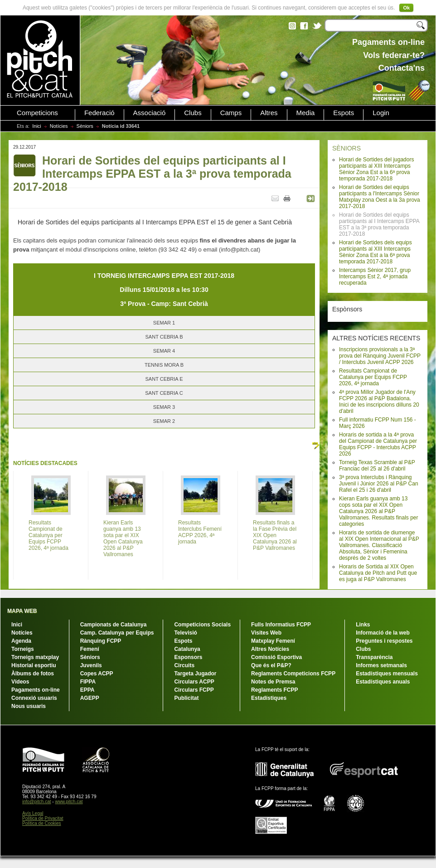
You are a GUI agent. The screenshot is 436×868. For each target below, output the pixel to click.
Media (306, 113)
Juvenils (91, 665)
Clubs (193, 113)
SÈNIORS (346, 148)
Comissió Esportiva (276, 657)
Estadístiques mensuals (387, 674)
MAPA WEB (22, 611)
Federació (99, 113)
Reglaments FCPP (274, 690)
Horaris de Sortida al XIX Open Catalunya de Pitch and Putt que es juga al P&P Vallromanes (378, 573)
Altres (269, 113)
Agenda (21, 641)
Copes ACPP (97, 674)
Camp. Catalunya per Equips (117, 633)
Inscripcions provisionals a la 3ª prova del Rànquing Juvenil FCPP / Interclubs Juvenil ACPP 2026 (380, 356)
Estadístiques (269, 698)
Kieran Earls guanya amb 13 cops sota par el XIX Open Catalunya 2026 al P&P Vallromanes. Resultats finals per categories (379, 511)
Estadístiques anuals (383, 682)
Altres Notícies (270, 649)
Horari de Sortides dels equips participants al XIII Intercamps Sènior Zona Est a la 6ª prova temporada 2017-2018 (375, 252)
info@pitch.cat (37, 802)
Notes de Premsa (273, 682)
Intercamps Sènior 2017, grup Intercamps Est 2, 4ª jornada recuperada (375, 276)
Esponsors (188, 657)
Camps (231, 113)
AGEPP (90, 698)
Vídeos (20, 682)
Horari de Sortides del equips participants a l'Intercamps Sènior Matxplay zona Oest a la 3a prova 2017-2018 (380, 197)
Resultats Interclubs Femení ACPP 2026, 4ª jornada (200, 532)
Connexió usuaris (34, 698)
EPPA (87, 690)
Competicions (37, 113)
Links (363, 625)
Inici (37, 126)
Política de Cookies (42, 823)
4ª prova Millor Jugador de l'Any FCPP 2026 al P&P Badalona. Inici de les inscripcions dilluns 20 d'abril (379, 402)
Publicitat (186, 698)
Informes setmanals (381, 665)
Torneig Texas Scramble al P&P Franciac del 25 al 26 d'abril (377, 466)
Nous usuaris (29, 706)
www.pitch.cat (69, 802)
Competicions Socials (202, 625)
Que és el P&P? (271, 665)
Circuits (184, 665)
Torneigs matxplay (35, 657)
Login (381, 113)
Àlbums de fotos (33, 674)
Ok (406, 8)
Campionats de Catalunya (114, 625)
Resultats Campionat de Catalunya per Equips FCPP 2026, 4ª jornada (373, 377)
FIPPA (88, 682)
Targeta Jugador (195, 674)
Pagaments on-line (36, 690)
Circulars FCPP (194, 690)
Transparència (374, 657)
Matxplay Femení (273, 641)
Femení (90, 649)
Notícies (59, 126)
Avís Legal (33, 813)
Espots (344, 113)
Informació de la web (383, 633)
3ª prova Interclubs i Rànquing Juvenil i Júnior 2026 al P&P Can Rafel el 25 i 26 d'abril (379, 484)
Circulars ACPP (194, 682)
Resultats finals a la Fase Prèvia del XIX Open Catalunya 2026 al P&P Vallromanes (275, 535)
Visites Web (266, 633)
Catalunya (187, 649)
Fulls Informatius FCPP (281, 625)
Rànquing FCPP (101, 641)
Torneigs (23, 649)
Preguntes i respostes (384, 641)
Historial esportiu (34, 665)
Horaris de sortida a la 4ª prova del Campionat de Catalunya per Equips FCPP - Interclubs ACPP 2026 (378, 444)
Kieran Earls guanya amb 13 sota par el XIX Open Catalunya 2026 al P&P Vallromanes (123, 538)
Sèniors (85, 126)
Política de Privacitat (43, 818)
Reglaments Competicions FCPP (293, 674)
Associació (150, 113)
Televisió (185, 633)
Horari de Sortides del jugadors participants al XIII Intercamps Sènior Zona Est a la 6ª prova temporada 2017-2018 (376, 169)
